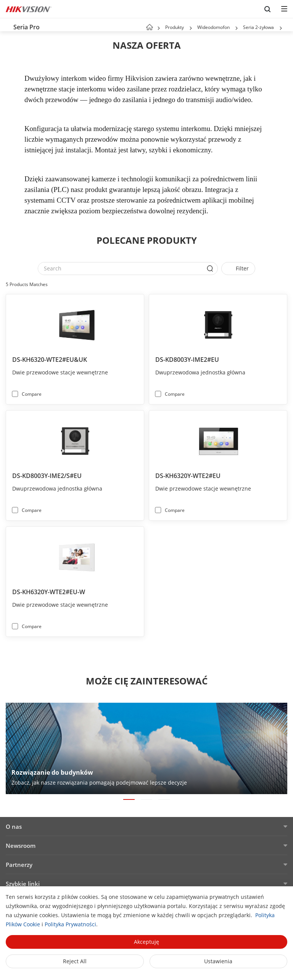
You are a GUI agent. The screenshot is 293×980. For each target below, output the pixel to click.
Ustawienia (218, 961)
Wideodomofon (213, 27)
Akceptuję (146, 942)
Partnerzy (19, 865)
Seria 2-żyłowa (258, 27)
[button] (191, 28)
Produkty (175, 27)
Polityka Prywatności (70, 924)
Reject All (75, 961)
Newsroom (21, 846)
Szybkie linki (23, 884)
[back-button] (7, 25)
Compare (32, 394)
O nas (14, 827)
